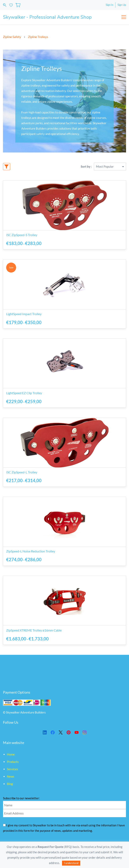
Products (13, 762)
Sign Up (122, 5)
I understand (71, 863)
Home (11, 754)
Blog (10, 784)
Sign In (110, 5)
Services (13, 769)
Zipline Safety (12, 37)
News (11, 776)
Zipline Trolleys (38, 37)
